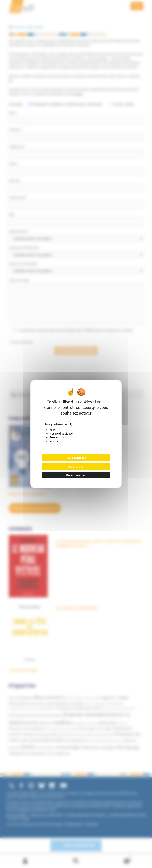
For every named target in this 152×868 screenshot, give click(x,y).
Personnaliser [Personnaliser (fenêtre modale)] (76, 475)
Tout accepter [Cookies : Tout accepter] (76, 458)
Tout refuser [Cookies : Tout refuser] (76, 466)
